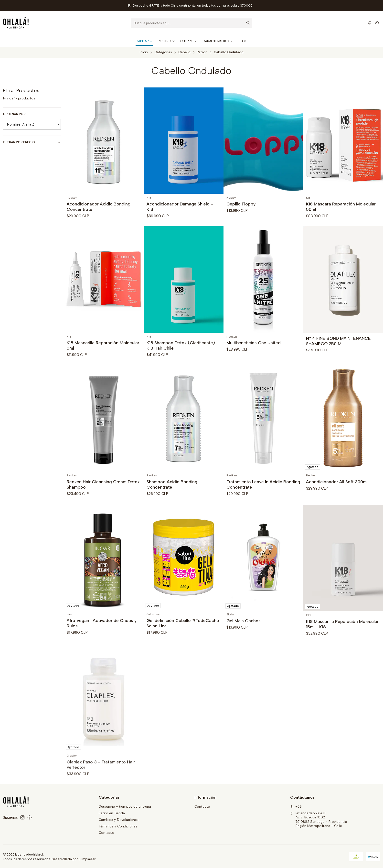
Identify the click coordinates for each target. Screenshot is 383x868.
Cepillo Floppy (241, 204)
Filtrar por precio (32, 142)
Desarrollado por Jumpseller (74, 859)
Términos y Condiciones (118, 826)
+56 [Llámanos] (296, 806)
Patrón (202, 52)
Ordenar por (14, 114)
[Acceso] (370, 23)
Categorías (163, 52)
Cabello (184, 52)
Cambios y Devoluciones (119, 820)
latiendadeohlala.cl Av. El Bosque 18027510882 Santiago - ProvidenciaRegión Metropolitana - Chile (319, 820)
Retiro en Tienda (112, 813)
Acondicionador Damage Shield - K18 (180, 207)
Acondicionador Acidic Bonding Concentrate (99, 207)
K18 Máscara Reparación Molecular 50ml (341, 207)
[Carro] (377, 23)
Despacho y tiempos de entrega (125, 806)
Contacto (106, 833)
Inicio (144, 52)
